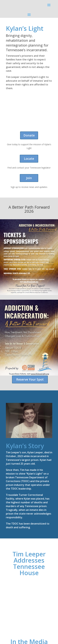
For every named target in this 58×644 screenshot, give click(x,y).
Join (29, 178)
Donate (29, 135)
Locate (29, 159)
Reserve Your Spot (30, 379)
